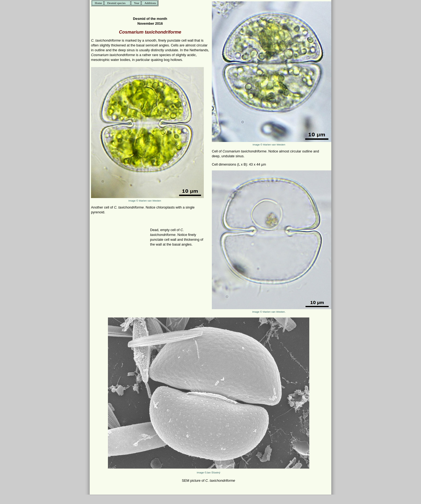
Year (137, 3)
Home (98, 3)
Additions (150, 3)
